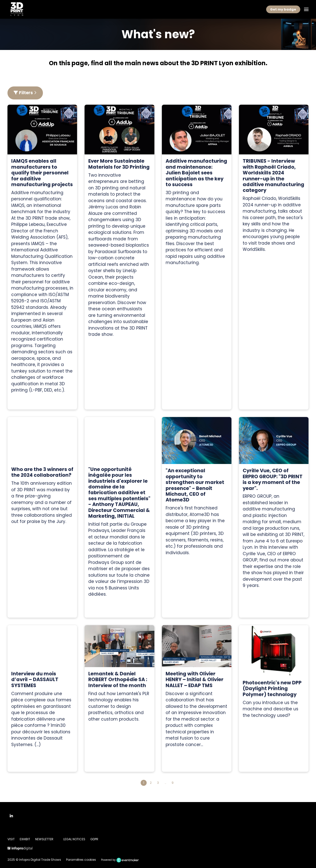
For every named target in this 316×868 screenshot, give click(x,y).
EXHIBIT (25, 839)
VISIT (11, 839)
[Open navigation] (306, 9)
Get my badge (283, 9)
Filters (25, 93)
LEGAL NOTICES (74, 839)
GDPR (94, 839)
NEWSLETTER (44, 839)
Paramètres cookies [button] (81, 860)
